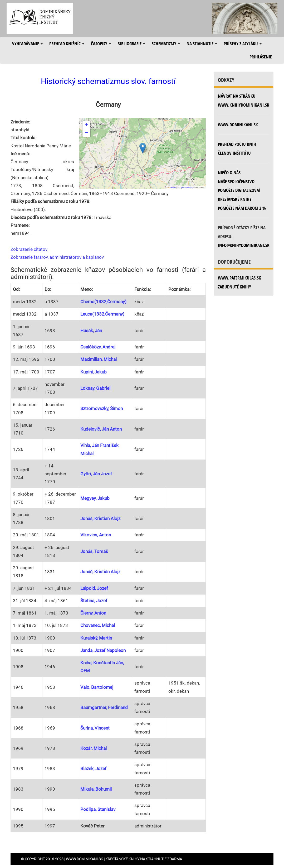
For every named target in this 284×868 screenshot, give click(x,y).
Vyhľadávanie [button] (27, 44)
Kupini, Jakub (94, 372)
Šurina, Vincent (95, 728)
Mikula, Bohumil (96, 789)
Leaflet (172, 188)
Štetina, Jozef (94, 601)
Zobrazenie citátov (29, 249)
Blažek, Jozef (93, 769)
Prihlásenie (261, 57)
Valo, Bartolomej (97, 687)
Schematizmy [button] (166, 44)
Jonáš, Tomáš (94, 551)
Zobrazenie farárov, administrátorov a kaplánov (57, 257)
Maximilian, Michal (99, 359)
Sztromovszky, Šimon (102, 408)
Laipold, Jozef (94, 588)
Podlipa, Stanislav (98, 809)
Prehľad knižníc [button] (67, 44)
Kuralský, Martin (96, 638)
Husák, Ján (91, 331)
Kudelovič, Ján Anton (101, 429)
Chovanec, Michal (98, 625)
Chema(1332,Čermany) (103, 302)
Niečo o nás (229, 173)
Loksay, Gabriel (95, 388)
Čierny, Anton (93, 613)
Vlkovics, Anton (96, 535)
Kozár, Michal (94, 748)
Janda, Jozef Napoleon (103, 650)
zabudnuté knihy (234, 287)
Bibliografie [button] (131, 44)
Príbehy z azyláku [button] (243, 44)
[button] (143, 148)
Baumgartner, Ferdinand (104, 707)
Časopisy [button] (101, 44)
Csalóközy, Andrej (98, 347)
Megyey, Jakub (95, 498)
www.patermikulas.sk (239, 278)
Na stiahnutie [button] (202, 44)
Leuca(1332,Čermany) (102, 314)
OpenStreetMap (187, 188)
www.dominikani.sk (238, 125)
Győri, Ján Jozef (96, 474)
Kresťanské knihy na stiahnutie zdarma (144, 859)
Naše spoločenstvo (236, 181)
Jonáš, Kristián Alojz (100, 518)
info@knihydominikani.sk (244, 245)
